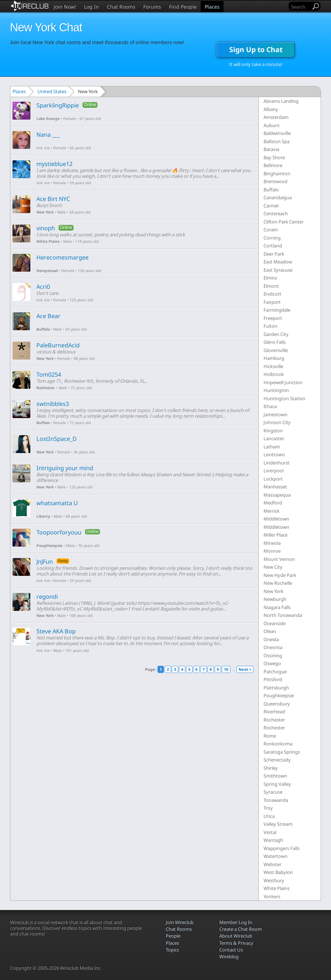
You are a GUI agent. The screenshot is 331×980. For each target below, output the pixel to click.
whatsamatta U (57, 503)
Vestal (270, 832)
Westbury (274, 880)
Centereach (276, 213)
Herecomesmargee (62, 257)
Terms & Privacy (236, 943)
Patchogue (275, 672)
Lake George (48, 119)
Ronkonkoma (278, 744)
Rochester (46, 388)
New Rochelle (278, 583)
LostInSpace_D (57, 439)
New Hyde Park (280, 575)
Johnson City (277, 422)
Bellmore (273, 165)
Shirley (271, 768)
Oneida (271, 639)
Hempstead (47, 271)
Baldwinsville (277, 133)
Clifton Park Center (284, 222)
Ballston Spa (277, 141)
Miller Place (275, 535)
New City (273, 567)
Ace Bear (48, 316)
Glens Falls (275, 342)
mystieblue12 (54, 164)
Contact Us (231, 950)
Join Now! (65, 7)
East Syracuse (278, 270)
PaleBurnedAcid (58, 345)
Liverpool (274, 471)
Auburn (272, 125)
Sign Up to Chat (256, 49)
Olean (270, 631)
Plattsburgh (276, 688)
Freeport (273, 318)
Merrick (272, 511)
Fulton (270, 326)
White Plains (48, 241)
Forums (152, 7)
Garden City (276, 334)
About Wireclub (236, 936)
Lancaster (274, 438)
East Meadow (278, 262)
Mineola (272, 543)
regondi (47, 597)
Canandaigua (278, 197)
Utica (269, 816)
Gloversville (276, 350)
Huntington (276, 390)
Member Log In (236, 922)
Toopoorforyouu (59, 532)
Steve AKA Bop (56, 631)
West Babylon (278, 872)
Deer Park (274, 254)
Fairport (272, 302)
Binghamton (277, 174)
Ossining (273, 655)
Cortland (273, 246)
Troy (268, 808)
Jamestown (275, 414)
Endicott (272, 294)
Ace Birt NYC (53, 199)
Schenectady (277, 760)
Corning (272, 238)
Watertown (275, 856)
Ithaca (270, 406)
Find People (183, 7)
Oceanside (275, 623)
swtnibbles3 (53, 404)
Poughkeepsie (49, 546)
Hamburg (274, 358)
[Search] (300, 7)
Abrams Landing (281, 101)
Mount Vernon (279, 559)
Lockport (273, 479)
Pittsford (273, 679)
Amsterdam (276, 117)
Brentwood (275, 181)
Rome (270, 736)
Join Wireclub (180, 922)
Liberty (43, 516)
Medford (273, 503)
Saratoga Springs (282, 752)
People (173, 936)
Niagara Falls (277, 607)
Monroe (272, 551)
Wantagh (273, 840)
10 (226, 669)
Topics (172, 950)
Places (212, 7)
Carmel (271, 206)
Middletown (276, 519)
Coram (271, 230)
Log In (91, 7)
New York (45, 212)
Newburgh (275, 599)
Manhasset (275, 487)
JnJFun (45, 562)
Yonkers (272, 896)
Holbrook (274, 374)
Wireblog (229, 956)
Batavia (271, 149)
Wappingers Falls (282, 848)
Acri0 (43, 287)
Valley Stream (278, 824)
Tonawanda (276, 800)
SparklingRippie (58, 105)
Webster (272, 864)
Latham (272, 447)
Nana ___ (48, 135)
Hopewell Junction (283, 382)
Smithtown (275, 776)
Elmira (270, 278)
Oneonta (273, 647)
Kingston (273, 431)
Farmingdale (277, 310)
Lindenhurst (277, 463)
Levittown (274, 454)
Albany (271, 109)
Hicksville (273, 366)
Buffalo (43, 329)
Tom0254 (49, 375)
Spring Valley (277, 784)
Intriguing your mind (65, 468)
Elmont (271, 286)
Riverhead (274, 712)
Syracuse (273, 792)
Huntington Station (284, 398)
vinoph (46, 228)
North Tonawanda (283, 615)
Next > (245, 669)
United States (52, 91)
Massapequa (277, 495)
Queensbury (277, 704)
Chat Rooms (121, 7)
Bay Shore (274, 157)
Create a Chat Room (240, 929)
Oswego (272, 663)
